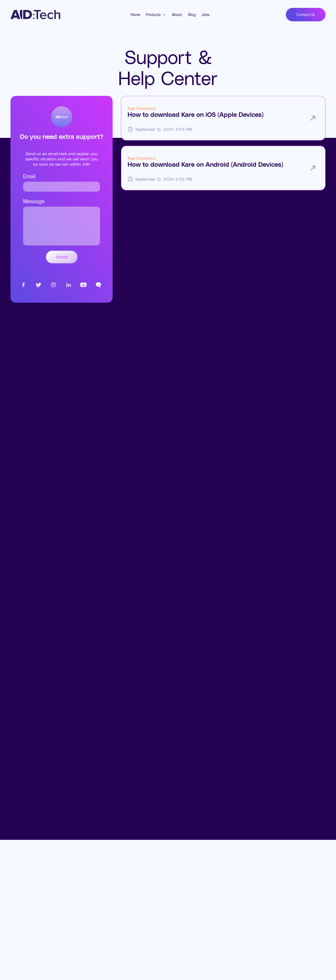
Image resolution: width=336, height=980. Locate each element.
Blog (192, 15)
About (177, 15)
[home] (35, 15)
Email (29, 176)
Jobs (206, 15)
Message (34, 201)
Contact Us (306, 15)
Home (135, 15)
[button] (156, 15)
